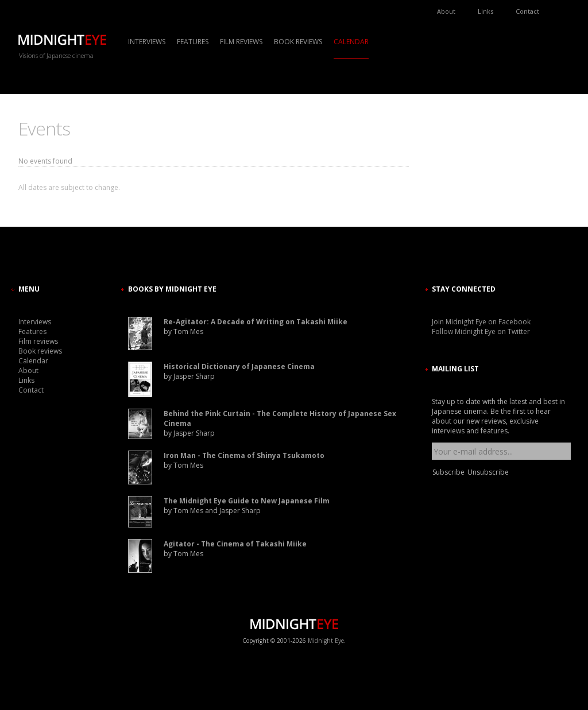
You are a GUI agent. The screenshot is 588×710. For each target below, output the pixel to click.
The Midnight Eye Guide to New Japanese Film (247, 501)
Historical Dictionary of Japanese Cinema (239, 366)
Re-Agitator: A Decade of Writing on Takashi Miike (256, 322)
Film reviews (241, 42)
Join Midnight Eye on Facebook (481, 322)
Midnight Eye (326, 641)
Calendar (351, 42)
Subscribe (448, 472)
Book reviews (298, 42)
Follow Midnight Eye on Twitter (481, 331)
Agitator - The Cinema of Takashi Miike (235, 544)
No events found (45, 161)
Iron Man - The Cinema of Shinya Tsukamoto (244, 455)
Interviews (147, 42)
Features (193, 42)
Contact (527, 11)
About (446, 11)
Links (486, 11)
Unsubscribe (488, 472)
